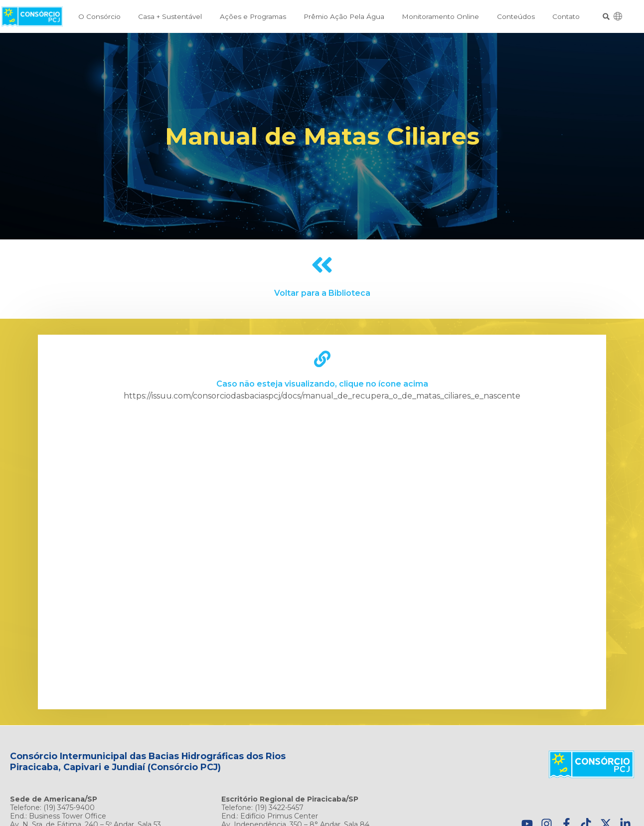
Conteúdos (516, 16)
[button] (606, 17)
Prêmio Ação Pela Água (344, 16)
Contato (566, 16)
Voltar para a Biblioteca (322, 293)
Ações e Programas (253, 16)
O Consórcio (99, 16)
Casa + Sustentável (170, 16)
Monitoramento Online (440, 16)
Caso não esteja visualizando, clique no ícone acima (322, 384)
